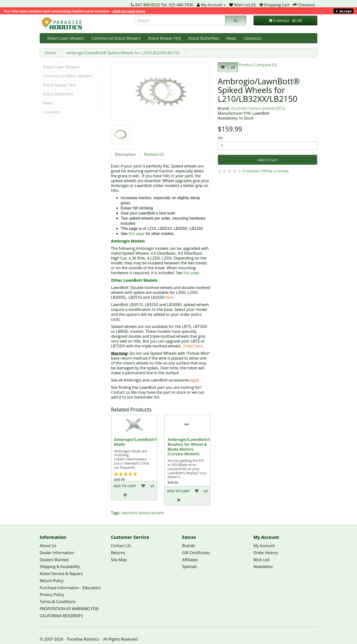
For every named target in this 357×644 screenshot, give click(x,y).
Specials (189, 567)
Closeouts (253, 38)
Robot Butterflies (204, 38)
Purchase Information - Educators (70, 588)
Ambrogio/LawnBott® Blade (136, 442)
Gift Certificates (196, 553)
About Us (48, 546)
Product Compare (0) (257, 65)
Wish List (262, 560)
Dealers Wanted (54, 560)
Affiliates (190, 560)
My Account (264, 546)
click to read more (129, 11)
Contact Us (121, 546)
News (231, 38)
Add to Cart (268, 160)
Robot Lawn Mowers (66, 38)
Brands (189, 546)
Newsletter (263, 567)
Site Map (119, 560)
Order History (266, 553)
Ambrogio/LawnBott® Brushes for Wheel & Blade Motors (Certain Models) (189, 447)
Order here (193, 346)
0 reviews (251, 171)
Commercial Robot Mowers (116, 38)
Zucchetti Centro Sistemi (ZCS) (258, 108)
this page (136, 234)
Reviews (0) (154, 154)
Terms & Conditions (58, 602)
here (169, 297)
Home (50, 53)
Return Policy (52, 581)
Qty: (221, 138)
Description (125, 154)
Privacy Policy (52, 595)
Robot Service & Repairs (61, 574)
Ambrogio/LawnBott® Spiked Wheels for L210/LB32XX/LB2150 (123, 53)
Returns (118, 553)
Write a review (276, 171)
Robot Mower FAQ (165, 38)
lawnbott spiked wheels (143, 513)
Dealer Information (57, 553)
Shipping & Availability (60, 567)
